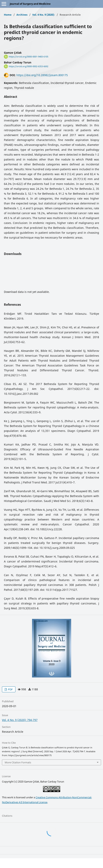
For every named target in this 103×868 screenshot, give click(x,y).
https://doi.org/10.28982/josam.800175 (42, 75)
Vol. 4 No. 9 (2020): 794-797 (20, 720)
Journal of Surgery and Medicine (30, 4)
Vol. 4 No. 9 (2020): (43, 15)
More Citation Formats (18, 762)
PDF (10, 689)
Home (8, 15)
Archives (22, 15)
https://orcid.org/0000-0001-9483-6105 (29, 57)
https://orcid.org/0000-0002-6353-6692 (29, 66)
